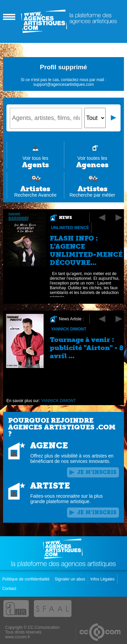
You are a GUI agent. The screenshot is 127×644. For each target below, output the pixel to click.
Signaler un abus (70, 579)
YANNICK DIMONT (69, 329)
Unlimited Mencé (70, 228)
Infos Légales (103, 579)
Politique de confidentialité (27, 579)
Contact (10, 589)
